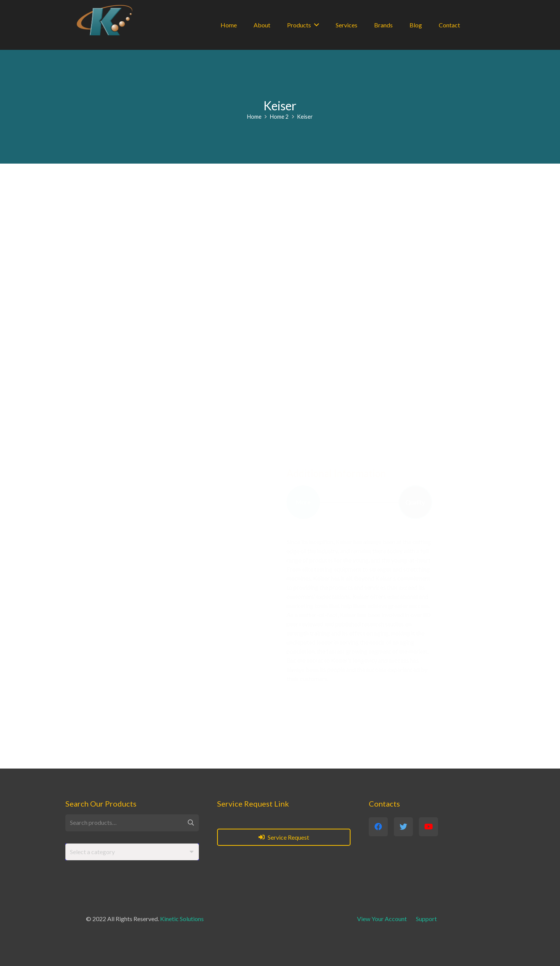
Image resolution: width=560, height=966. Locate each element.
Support (426, 919)
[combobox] (132, 852)
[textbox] (92, 852)
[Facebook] (104, 656)
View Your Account (382, 919)
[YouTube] (145, 656)
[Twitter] (124, 656)
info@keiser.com (149, 618)
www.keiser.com (158, 606)
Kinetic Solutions (182, 919)
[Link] (105, 20)
